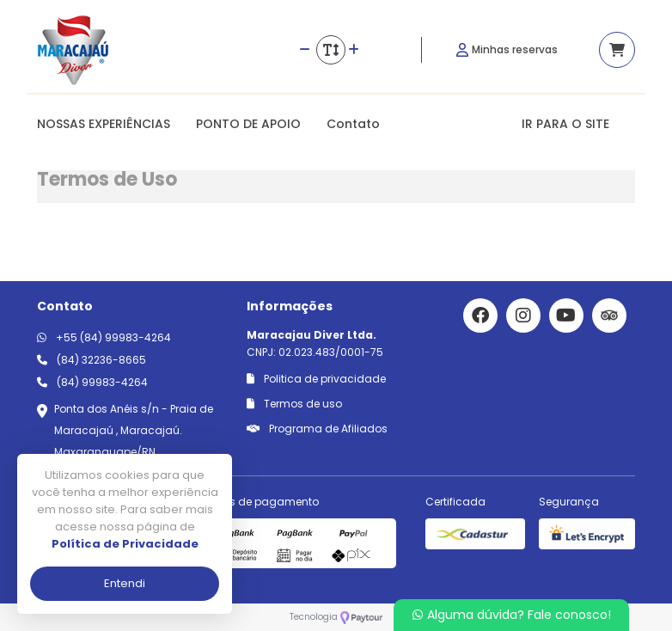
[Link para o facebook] (480, 315)
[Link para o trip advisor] (609, 315)
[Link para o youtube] (566, 315)
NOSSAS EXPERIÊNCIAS (104, 124)
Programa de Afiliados (317, 429)
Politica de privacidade (316, 379)
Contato (353, 124)
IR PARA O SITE (565, 124)
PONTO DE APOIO (248, 124)
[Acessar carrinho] (617, 50)
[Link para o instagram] (523, 315)
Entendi (125, 583)
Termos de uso (294, 404)
